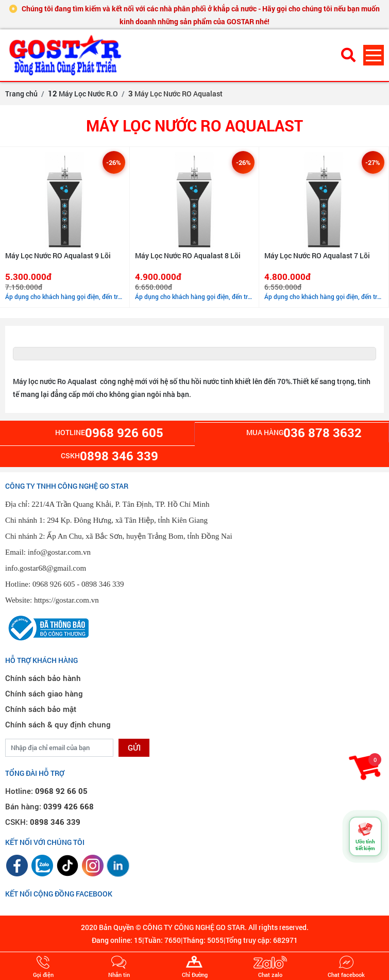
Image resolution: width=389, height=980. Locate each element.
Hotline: (46, 791)
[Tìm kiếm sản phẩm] (348, 55)
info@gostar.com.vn (59, 552)
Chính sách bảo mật (41, 709)
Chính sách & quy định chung (58, 724)
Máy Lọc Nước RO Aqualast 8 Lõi (188, 256)
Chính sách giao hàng (44, 693)
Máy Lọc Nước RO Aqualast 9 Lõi (58, 256)
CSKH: (43, 822)
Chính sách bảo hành (43, 678)
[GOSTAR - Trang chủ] (67, 55)
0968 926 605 (54, 584)
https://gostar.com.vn (66, 600)
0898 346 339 (103, 584)
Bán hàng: (49, 806)
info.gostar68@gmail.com (46, 568)
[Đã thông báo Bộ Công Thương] (47, 627)
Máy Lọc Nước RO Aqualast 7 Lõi (317, 256)
